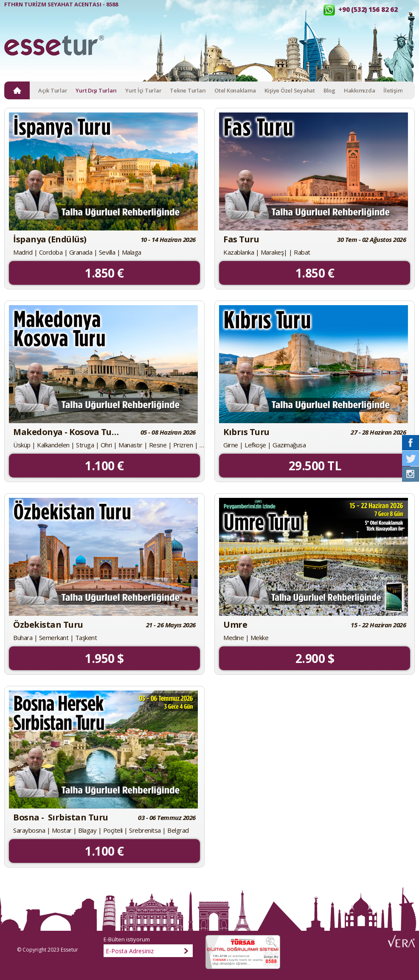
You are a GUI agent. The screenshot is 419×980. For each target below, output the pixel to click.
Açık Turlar (53, 90)
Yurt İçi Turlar (143, 90)
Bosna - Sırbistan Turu (61, 817)
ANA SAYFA (17, 90)
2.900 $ (315, 658)
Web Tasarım (401, 941)
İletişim (393, 90)
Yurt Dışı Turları (96, 90)
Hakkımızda (360, 90)
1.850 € (104, 273)
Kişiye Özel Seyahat (290, 90)
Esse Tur (54, 49)
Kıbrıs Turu (246, 432)
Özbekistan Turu (48, 625)
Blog (329, 90)
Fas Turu (241, 239)
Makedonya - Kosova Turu (67, 432)
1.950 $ (104, 658)
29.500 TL (315, 466)
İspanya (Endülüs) (50, 239)
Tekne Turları (188, 90)
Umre (235, 625)
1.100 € (104, 466)
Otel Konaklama (235, 90)
